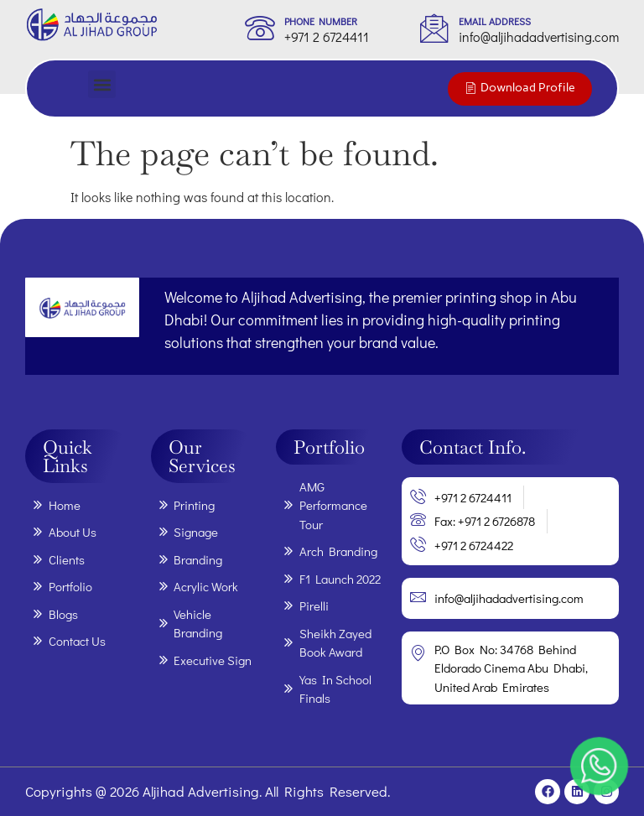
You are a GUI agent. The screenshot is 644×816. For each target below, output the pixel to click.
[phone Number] (260, 28)
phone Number (321, 21)
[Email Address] (434, 28)
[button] (102, 84)
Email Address (495, 21)
